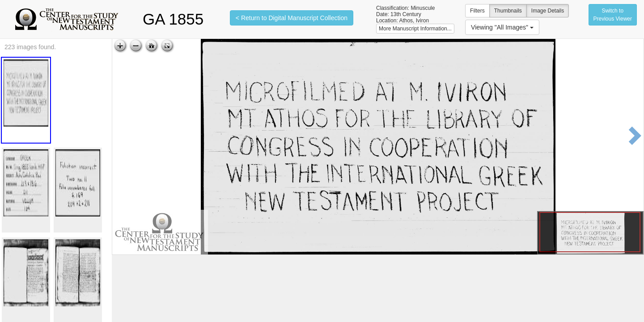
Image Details (548, 11)
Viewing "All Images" (502, 27)
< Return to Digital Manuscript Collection (292, 18)
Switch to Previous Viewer (613, 15)
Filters (477, 11)
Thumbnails (508, 11)
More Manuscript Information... (415, 29)
